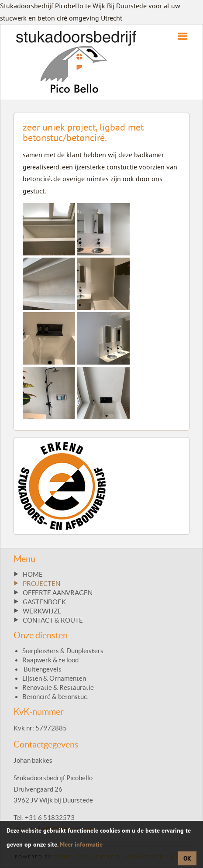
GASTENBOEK (44, 602)
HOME (33, 574)
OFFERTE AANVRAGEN (58, 593)
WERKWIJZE (42, 611)
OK (187, 858)
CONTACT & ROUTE (53, 620)
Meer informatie (81, 844)
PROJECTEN (41, 584)
